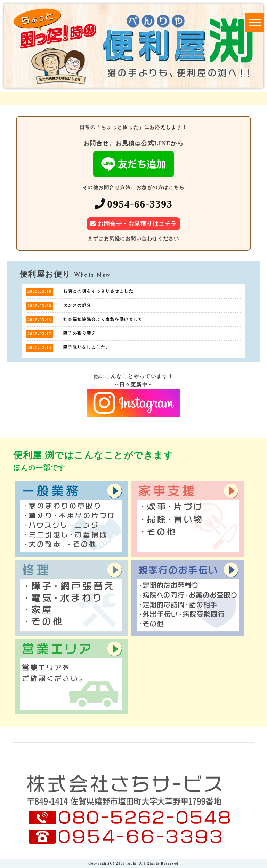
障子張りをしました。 (87, 347)
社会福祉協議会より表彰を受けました (103, 319)
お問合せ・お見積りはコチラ (137, 224)
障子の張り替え (80, 333)
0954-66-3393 (140, 204)
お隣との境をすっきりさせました (99, 291)
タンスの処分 (77, 305)
